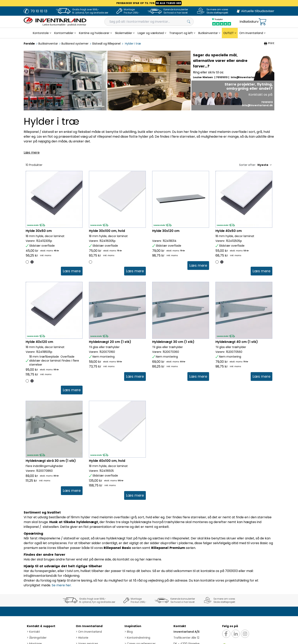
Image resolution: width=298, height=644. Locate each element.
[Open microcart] (262, 22)
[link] (72, 271)
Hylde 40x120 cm (39, 342)
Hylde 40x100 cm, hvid (107, 492)
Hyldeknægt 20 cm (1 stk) (110, 342)
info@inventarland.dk (246, 77)
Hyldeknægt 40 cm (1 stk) (237, 342)
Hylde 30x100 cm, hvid (107, 231)
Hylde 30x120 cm (166, 231)
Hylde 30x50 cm (39, 231)
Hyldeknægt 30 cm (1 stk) (173, 342)
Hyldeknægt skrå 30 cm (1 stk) (51, 492)
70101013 (222, 77)
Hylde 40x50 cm (229, 231)
